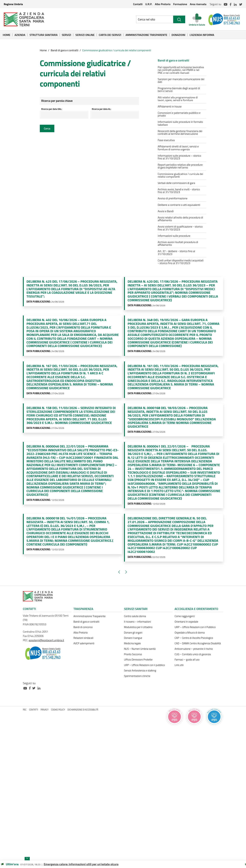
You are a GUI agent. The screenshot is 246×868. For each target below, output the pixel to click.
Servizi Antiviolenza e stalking (140, 670)
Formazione (180, 4)
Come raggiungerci (185, 616)
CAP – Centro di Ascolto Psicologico (194, 638)
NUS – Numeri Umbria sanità (140, 649)
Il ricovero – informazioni (137, 622)
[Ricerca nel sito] (155, 19)
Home (6, 35)
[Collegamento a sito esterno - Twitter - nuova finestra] (35, 688)
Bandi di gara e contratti (65, 50)
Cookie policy (58, 710)
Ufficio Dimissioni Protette (138, 660)
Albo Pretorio (163, 4)
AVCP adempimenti (84, 643)
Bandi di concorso (83, 627)
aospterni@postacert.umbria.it (46, 640)
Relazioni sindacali (83, 638)
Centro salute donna (135, 616)
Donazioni (178, 35)
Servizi (67, 35)
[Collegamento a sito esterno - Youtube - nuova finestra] (26, 688)
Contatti (138, 4)
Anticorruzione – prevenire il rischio (194, 649)
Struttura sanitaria (44, 35)
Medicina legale (132, 643)
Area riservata (198, 4)
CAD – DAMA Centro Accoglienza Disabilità (198, 643)
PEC (25, 710)
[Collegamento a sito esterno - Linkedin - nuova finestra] (40, 688)
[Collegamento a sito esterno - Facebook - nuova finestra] (31, 688)
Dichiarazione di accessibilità (83, 710)
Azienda (20, 35)
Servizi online (85, 35)
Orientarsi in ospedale (186, 622)
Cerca (47, 128)
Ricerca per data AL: (102, 109)
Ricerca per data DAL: (52, 109)
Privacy (45, 710)
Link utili (179, 665)
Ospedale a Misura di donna (190, 633)
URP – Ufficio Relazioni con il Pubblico (195, 627)
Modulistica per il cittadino (138, 627)
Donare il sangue (133, 638)
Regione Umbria (13, 4)
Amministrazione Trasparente (146, 35)
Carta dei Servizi (110, 35)
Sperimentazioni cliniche (137, 676)
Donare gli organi (133, 633)
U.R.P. (149, 4)
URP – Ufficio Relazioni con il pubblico (144, 665)
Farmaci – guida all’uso (187, 660)
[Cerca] (179, 19)
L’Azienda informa (202, 35)
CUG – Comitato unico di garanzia (193, 654)
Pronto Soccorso (133, 654)
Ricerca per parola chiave (58, 101)
